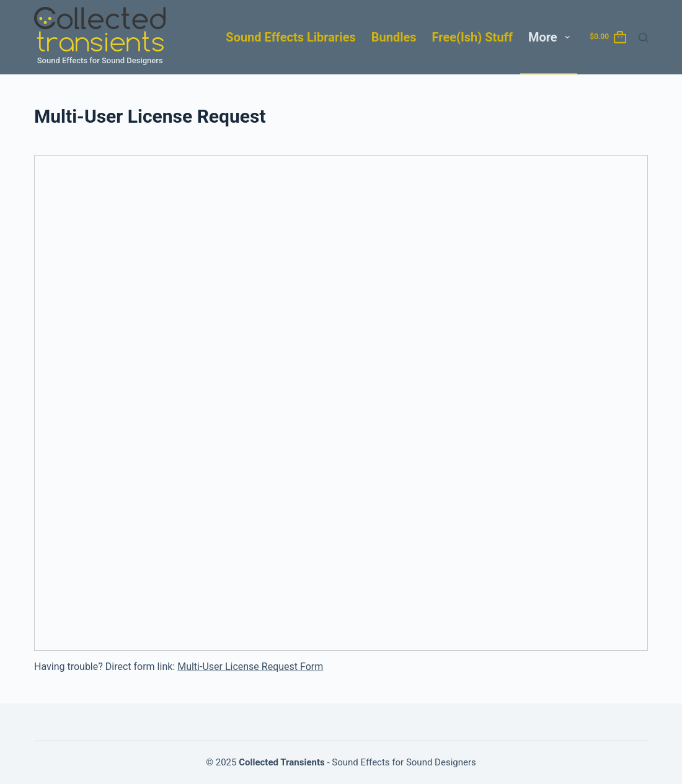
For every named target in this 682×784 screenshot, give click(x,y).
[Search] (643, 37)
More (551, 37)
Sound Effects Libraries (290, 37)
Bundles (394, 37)
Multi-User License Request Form (250, 667)
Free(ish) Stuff (472, 37)
